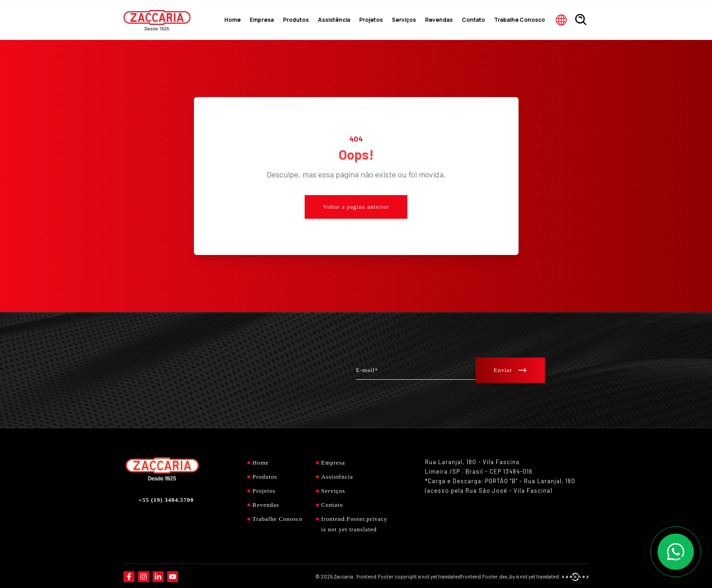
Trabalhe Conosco (524, 20)
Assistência (365, 20)
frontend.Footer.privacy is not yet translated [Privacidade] (349, 523)
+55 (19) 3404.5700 (166, 498)
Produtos (332, 20)
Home (276, 20)
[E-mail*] (416, 370)
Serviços (425, 20)
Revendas (455, 20)
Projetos (396, 20)
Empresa (302, 20)
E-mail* (367, 370)
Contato (484, 20)
